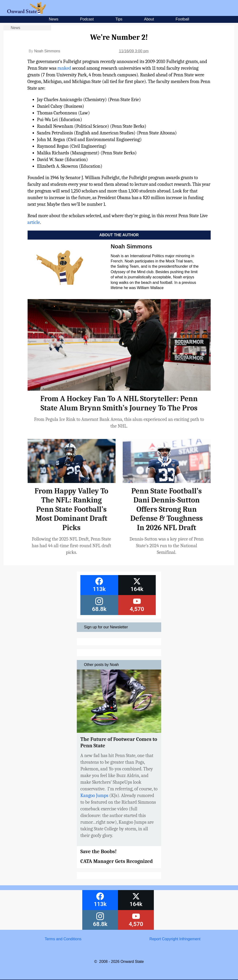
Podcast (87, 19)
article (34, 222)
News (54, 19)
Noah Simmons (47, 51)
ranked (64, 68)
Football (182, 19)
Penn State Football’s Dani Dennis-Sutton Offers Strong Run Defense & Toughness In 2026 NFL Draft (166, 509)
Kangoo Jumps (94, 795)
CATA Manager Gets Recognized (117, 861)
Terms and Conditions (63, 939)
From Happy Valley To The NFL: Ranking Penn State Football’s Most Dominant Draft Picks (72, 509)
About (149, 19)
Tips (119, 19)
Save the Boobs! (99, 852)
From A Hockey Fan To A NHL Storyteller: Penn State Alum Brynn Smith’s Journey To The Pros (119, 403)
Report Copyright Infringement (175, 939)
